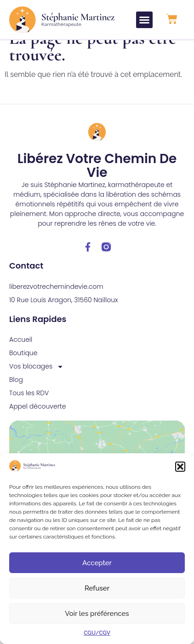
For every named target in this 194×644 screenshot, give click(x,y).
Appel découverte (38, 420)
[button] (180, 467)
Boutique (23, 367)
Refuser (97, 588)
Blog (16, 393)
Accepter (97, 563)
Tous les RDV (29, 407)
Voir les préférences (97, 614)
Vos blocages (36, 380)
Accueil (21, 353)
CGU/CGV (97, 633)
